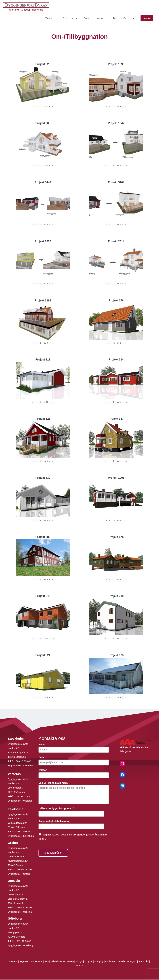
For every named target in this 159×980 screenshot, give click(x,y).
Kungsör (95, 962)
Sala (51, 962)
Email (43, 757)
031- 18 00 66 (24, 941)
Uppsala (130, 962)
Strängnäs (141, 962)
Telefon (44, 770)
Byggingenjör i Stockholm (21, 766)
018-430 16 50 (24, 908)
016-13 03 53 (23, 832)
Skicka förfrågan (53, 853)
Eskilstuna (119, 962)
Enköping (106, 962)
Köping (76, 962)
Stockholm (75, 966)
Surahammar (40, 962)
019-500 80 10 (24, 870)
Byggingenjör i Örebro (19, 874)
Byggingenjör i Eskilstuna (21, 836)
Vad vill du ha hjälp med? (54, 783)
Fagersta (27, 962)
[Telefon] (74, 776)
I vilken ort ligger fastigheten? (57, 809)
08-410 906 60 (24, 761)
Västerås (16, 962)
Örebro (86, 966)
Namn (43, 745)
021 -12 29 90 (24, 797)
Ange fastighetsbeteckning (55, 822)
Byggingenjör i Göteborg (20, 946)
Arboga (85, 962)
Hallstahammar (63, 962)
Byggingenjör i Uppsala (20, 912)
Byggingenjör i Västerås (20, 801)
